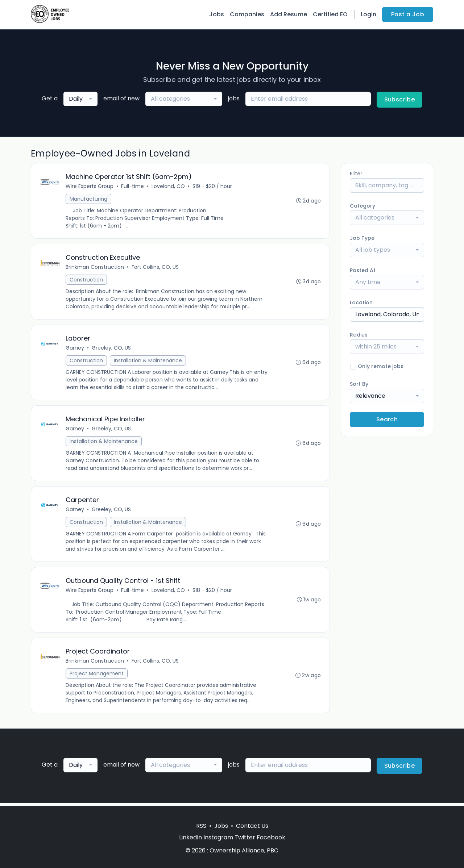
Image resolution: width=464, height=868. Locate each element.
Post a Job (408, 14)
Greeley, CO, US (112, 349)
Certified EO (330, 14)
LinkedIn (190, 837)
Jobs (217, 14)
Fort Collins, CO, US (156, 268)
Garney (75, 349)
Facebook (271, 837)
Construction (87, 280)
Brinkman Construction (95, 268)
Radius (359, 335)
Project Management (97, 676)
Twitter (245, 837)
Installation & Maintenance (148, 362)
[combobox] (80, 99)
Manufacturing (89, 199)
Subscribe (400, 99)
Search (387, 419)
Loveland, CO (169, 187)
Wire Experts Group (90, 187)
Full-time (133, 187)
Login (368, 14)
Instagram (218, 837)
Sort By (359, 384)
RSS (201, 826)
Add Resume (289, 14)
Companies (247, 14)
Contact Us (252, 826)
